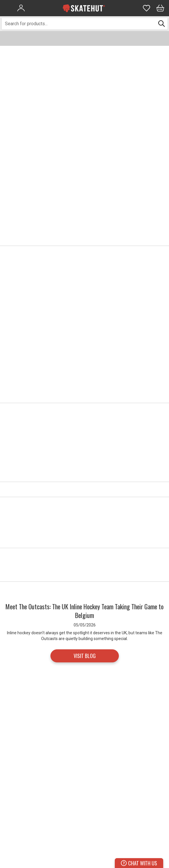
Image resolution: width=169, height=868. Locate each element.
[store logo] (84, 8)
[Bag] (160, 8)
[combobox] (79, 24)
